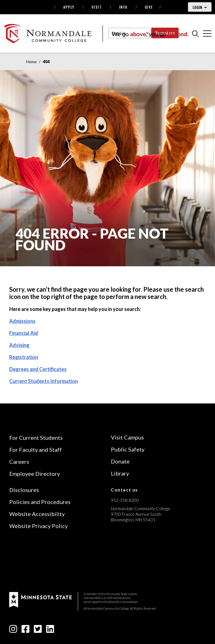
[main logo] (96, 33)
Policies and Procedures (40, 502)
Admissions (22, 321)
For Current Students (36, 438)
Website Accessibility (37, 514)
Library (120, 473)
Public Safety (128, 449)
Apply (69, 7)
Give (149, 7)
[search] (195, 34)
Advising (19, 345)
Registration (24, 357)
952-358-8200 (125, 500)
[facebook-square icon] (25, 630)
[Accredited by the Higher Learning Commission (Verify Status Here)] (132, 559)
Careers (19, 462)
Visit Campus (127, 437)
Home (31, 62)
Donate (120, 461)
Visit (97, 7)
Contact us (124, 490)
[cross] (207, 34)
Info (123, 7)
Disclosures (24, 490)
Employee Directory (35, 474)
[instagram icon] (13, 630)
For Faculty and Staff (36, 450)
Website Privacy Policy (38, 526)
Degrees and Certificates (38, 369)
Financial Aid (24, 333)
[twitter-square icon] (38, 630)
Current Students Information (44, 381)
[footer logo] (40, 599)
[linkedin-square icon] (50, 630)
